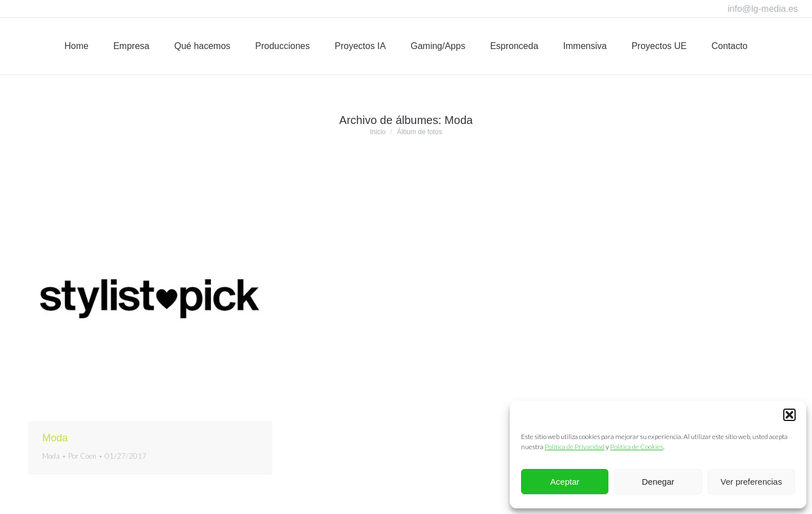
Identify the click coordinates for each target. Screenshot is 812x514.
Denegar (658, 482)
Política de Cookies (637, 447)
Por (82, 456)
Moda (55, 438)
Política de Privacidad (575, 447)
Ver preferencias (751, 482)
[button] (789, 415)
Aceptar (565, 482)
